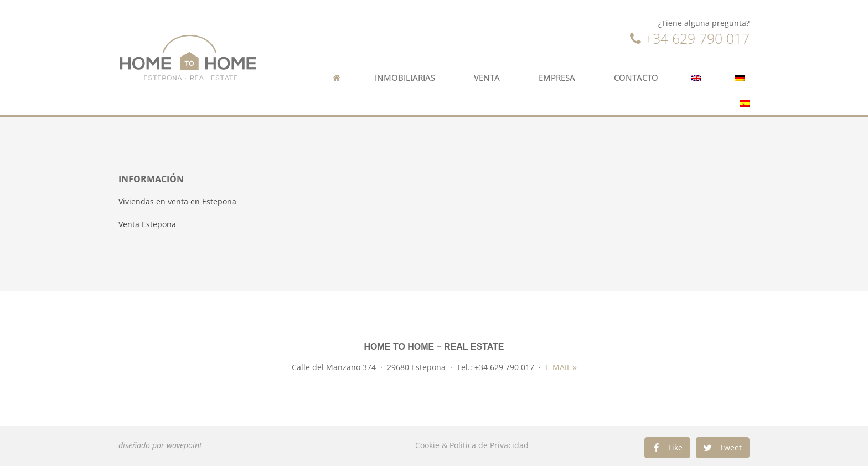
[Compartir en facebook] (667, 448)
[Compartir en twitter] (723, 448)
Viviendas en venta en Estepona (177, 202)
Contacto (636, 78)
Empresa (560, 78)
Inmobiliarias (408, 78)
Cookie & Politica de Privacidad (472, 445)
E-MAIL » (561, 367)
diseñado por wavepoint (160, 445)
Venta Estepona (147, 224)
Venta (490, 78)
